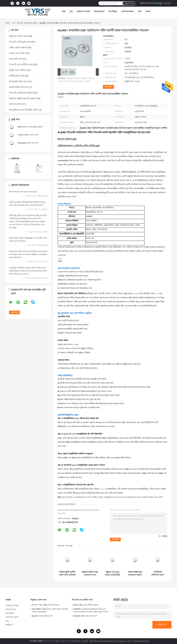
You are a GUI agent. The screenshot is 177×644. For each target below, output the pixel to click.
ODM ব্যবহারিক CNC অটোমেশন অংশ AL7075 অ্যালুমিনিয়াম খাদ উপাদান (90, 573)
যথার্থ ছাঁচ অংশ (16, 59)
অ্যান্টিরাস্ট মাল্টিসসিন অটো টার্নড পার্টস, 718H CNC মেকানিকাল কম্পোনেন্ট (158, 573)
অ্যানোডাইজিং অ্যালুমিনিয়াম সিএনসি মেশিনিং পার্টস (82, 497)
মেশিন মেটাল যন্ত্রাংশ (18, 48)
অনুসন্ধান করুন (129, 3)
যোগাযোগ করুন (127, 11)
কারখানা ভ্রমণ (99, 11)
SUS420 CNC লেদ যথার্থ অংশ (85, 616)
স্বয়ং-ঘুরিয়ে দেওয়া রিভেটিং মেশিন (24, 110)
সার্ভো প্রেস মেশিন (17, 53)
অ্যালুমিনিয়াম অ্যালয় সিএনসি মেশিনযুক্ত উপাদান (122, 497)
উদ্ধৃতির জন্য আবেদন (148, 3)
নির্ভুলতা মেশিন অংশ (18, 36)
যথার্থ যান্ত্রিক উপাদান (18, 87)
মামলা (148, 11)
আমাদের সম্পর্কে (83, 11)
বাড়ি (64, 11)
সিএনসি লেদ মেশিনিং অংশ (21, 65)
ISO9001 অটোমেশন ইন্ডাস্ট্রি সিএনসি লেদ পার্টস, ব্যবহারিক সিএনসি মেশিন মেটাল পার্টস (91, 610)
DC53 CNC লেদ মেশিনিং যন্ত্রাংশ (86, 605)
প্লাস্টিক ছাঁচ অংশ (17, 76)
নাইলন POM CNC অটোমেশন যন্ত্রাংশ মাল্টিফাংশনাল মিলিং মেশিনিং (135, 573)
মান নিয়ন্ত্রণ (113, 11)
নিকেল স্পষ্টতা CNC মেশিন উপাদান (46, 605)
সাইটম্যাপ (9, 625)
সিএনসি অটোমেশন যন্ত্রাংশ (27, 23)
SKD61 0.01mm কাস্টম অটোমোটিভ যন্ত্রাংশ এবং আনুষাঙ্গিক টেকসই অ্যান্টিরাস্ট (112, 573)
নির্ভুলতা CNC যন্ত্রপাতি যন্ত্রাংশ (22, 98)
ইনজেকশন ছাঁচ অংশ (18, 82)
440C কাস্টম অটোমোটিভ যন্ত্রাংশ (30, 127)
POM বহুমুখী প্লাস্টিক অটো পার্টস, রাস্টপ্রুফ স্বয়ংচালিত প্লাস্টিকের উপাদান (67, 573)
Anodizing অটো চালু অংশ (28, 143)
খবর (140, 11)
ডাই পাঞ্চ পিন (15, 104)
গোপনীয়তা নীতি (36, 641)
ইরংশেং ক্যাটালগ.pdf (67, 139)
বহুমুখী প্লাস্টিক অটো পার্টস (28, 135)
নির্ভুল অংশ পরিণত (18, 70)
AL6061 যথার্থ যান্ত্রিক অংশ (42, 616)
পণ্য (71, 11)
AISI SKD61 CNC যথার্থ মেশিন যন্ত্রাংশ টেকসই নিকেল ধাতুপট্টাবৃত (50, 610)
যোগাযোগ (108, 87)
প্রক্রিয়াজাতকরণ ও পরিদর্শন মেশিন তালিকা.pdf (79, 146)
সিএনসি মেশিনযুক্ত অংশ (20, 42)
